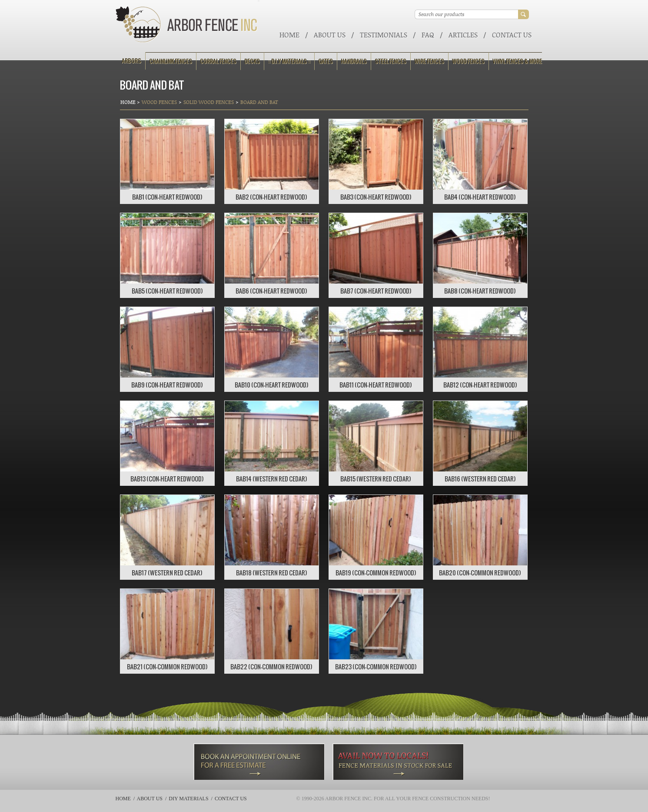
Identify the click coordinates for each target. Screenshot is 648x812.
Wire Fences (429, 61)
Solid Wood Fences (209, 102)
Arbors (131, 61)
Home (289, 35)
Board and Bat (259, 102)
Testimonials (384, 35)
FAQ (428, 35)
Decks (252, 61)
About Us (330, 35)
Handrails (354, 61)
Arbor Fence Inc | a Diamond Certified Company (187, 25)
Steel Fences (390, 61)
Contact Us (512, 35)
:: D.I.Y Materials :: (289, 61)
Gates (326, 61)
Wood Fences (468, 61)
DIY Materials (188, 799)
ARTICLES (463, 35)
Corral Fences (218, 61)
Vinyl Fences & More (517, 61)
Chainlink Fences (171, 61)
